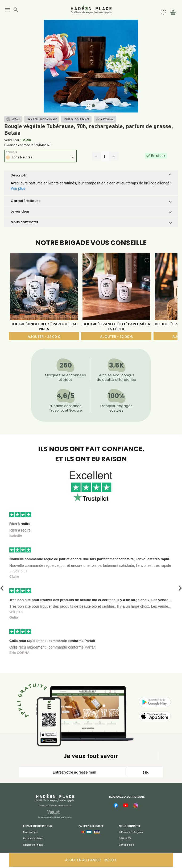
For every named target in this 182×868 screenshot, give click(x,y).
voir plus (20, 571)
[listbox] (40, 158)
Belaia (26, 140)
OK (146, 772)
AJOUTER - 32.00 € (44, 337)
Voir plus (18, 188)
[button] (91, 175)
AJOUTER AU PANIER (91, 860)
